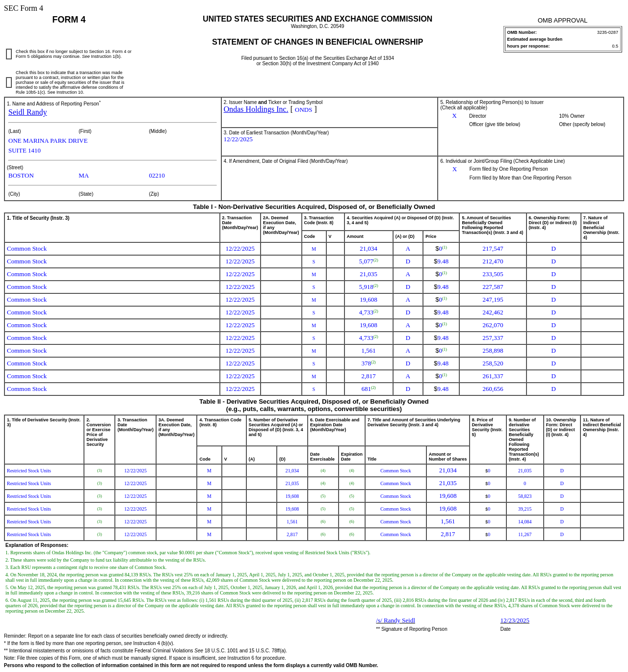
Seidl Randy (28, 112)
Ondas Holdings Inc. (256, 109)
